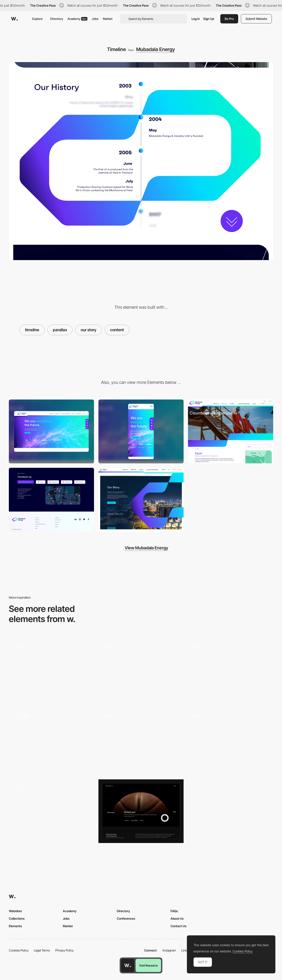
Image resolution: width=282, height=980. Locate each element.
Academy (77, 19)
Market (108, 19)
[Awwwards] (14, 19)
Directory (57, 19)
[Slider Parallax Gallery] (141, 741)
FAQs (174, 911)
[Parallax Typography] (141, 500)
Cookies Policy (19, 950)
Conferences (126, 918)
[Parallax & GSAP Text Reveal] (231, 670)
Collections (17, 918)
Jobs (95, 19)
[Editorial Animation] (51, 811)
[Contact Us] (51, 500)
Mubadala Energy (156, 49)
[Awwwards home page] (128, 965)
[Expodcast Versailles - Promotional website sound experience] (231, 739)
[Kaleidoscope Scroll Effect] (141, 670)
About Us (177, 918)
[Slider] (51, 670)
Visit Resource (148, 965)
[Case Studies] (141, 811)
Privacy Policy (64, 950)
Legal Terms (42, 950)
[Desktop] (51, 431)
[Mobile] (141, 431)
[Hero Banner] (231, 431)
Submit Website (256, 19)
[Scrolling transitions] (51, 741)
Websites (15, 911)
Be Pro (229, 19)
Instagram (169, 950)
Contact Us (178, 926)
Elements (15, 926)
